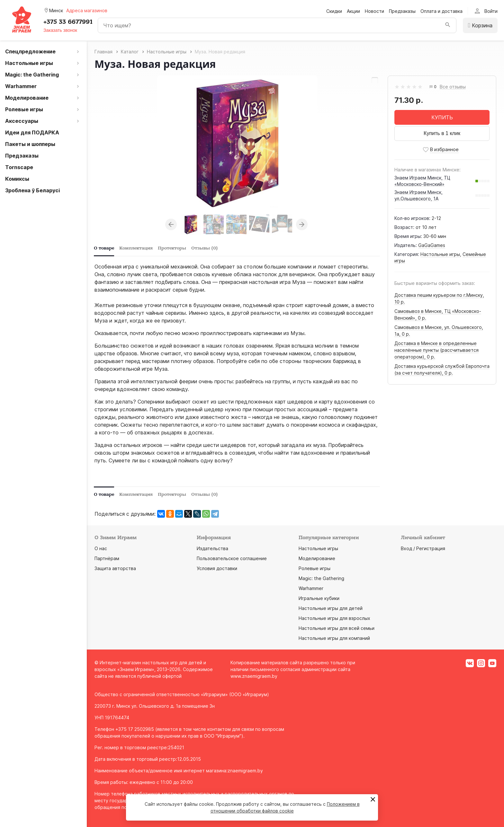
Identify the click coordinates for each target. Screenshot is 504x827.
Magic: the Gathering (321, 578)
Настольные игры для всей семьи (337, 628)
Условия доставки (217, 568)
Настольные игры (440, 254)
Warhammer (311, 588)
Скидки (334, 11)
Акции (353, 11)
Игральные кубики (319, 598)
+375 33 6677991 (68, 22)
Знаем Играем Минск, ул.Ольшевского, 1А (419, 195)
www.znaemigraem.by (254, 676)
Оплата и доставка (441, 11)
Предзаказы (402, 11)
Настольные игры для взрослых (334, 618)
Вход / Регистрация (423, 548)
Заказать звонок (60, 30)
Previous (171, 224)
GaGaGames (432, 245)
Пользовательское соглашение (232, 558)
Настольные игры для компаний (334, 638)
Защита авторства (115, 568)
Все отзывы (453, 87)
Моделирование (317, 558)
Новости (374, 11)
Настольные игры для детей (331, 608)
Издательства (212, 548)
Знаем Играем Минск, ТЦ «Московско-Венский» (422, 181)
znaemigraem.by (245, 771)
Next (302, 224)
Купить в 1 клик (442, 133)
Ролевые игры (315, 568)
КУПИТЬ (442, 117)
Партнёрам (107, 558)
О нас (101, 548)
